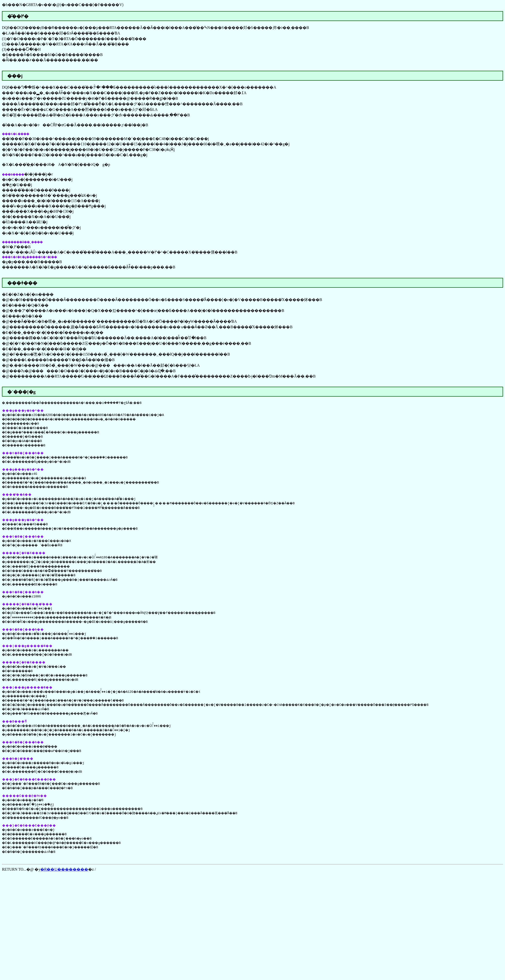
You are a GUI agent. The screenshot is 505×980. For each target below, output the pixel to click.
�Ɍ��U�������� (64, 885)
